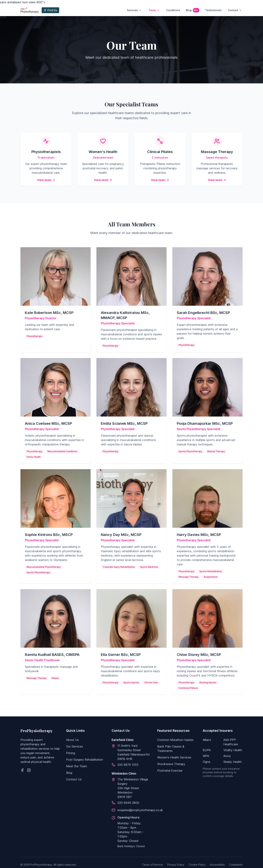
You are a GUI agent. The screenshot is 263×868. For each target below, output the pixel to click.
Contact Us (74, 779)
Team (154, 10)
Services (134, 10)
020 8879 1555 (128, 765)
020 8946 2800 (128, 803)
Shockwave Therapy (171, 764)
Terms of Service (153, 865)
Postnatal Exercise (170, 771)
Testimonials (213, 10)
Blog (193, 10)
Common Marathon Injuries (175, 740)
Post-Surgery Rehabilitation (85, 760)
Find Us (50, 10)
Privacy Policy (176, 865)
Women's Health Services (174, 757)
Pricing (71, 753)
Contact (235, 10)
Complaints (236, 865)
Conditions (173, 10)
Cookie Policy (197, 865)
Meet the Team (77, 766)
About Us (72, 740)
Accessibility (217, 865)
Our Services (75, 746)
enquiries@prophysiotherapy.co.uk (140, 810)
